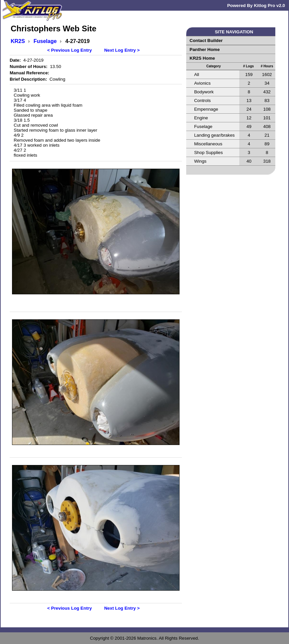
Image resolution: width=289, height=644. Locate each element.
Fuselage (45, 41)
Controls (203, 100)
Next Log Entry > (122, 50)
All (197, 74)
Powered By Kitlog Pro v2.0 (256, 5)
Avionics (202, 83)
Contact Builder (206, 40)
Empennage (206, 109)
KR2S (18, 41)
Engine (201, 118)
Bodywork (204, 92)
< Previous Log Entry (70, 50)
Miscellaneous (208, 144)
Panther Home (205, 49)
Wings (200, 161)
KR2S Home (202, 58)
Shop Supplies (209, 152)
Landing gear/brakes (215, 135)
